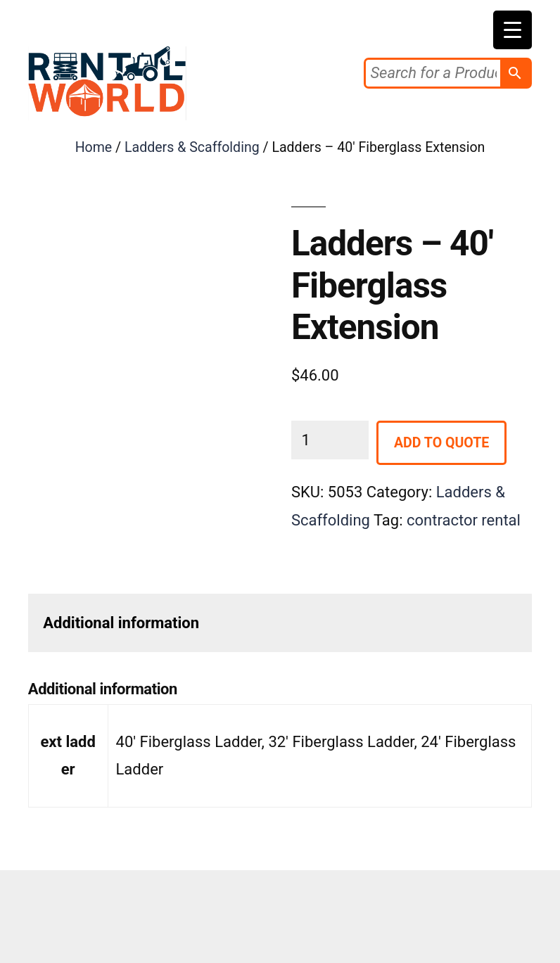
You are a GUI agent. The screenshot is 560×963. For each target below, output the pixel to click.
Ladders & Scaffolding (192, 147)
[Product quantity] (330, 440)
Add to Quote (441, 443)
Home (94, 147)
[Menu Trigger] (513, 30)
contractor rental (464, 520)
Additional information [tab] (121, 623)
